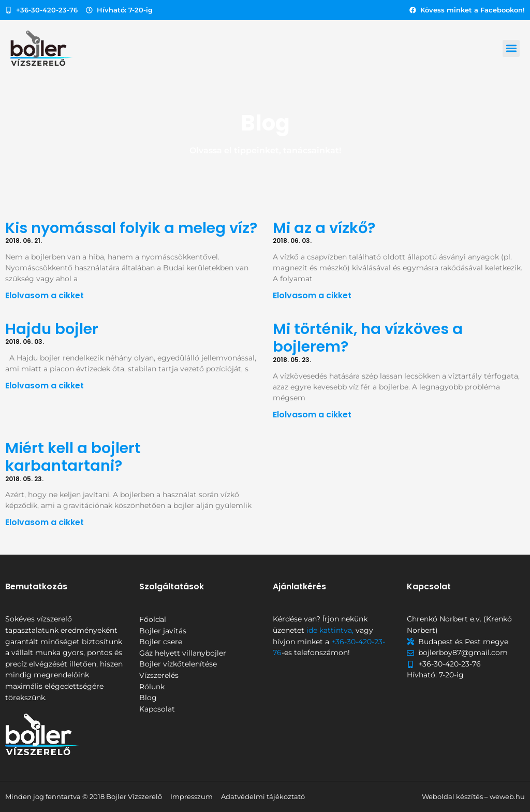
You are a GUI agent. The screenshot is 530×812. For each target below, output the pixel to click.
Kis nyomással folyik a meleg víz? (131, 228)
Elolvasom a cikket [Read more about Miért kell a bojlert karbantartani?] (45, 522)
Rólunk (152, 687)
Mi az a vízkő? (324, 228)
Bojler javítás (163, 631)
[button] (511, 48)
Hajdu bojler (54, 329)
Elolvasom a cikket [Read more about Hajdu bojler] (45, 386)
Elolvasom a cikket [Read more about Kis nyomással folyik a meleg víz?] (45, 295)
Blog (148, 698)
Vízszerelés (159, 675)
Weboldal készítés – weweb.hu (473, 797)
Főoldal (153, 619)
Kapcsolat (157, 709)
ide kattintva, (330, 630)
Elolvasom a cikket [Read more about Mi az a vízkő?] (312, 295)
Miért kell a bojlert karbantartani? (73, 457)
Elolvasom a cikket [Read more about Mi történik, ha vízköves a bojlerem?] (312, 415)
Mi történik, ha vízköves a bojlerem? (368, 338)
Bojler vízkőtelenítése (178, 664)
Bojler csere (161, 642)
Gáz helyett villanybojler (183, 653)
